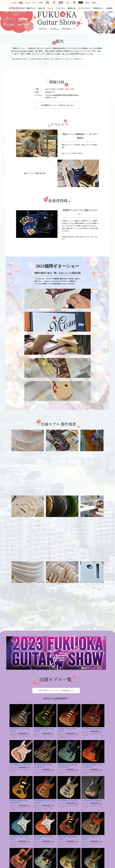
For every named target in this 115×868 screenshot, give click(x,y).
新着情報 (60, 784)
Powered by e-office (57, 866)
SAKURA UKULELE (19, 800)
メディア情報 (63, 795)
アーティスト (61, 8)
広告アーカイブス (63, 827)
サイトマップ (88, 808)
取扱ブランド (31, 8)
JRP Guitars (16, 818)
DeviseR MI (16, 826)
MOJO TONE (16, 828)
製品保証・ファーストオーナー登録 (70, 817)
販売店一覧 (72, 8)
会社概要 (88, 788)
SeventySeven (40, 813)
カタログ (62, 833)
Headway (38, 808)
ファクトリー (63, 803)
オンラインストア (84, 8)
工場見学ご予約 (90, 790)
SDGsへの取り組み (91, 795)
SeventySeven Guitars (19, 815)
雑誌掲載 (62, 836)
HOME (13, 784)
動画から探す (39, 793)
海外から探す (39, 828)
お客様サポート (98, 8)
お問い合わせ (63, 822)
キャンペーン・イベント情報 (68, 798)
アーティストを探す (40, 802)
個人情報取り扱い (89, 818)
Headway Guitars (18, 797)
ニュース (50, 8)
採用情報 (88, 793)
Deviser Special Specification (22, 820)
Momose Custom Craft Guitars (22, 807)
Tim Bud (15, 831)
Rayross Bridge (17, 833)
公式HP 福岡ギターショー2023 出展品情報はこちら (56, 571)
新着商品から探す (40, 790)
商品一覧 (42, 8)
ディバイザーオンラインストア (93, 801)
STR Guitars (16, 810)
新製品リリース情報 (65, 793)
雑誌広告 (62, 831)
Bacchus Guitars (17, 805)
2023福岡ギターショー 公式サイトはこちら (57, 105)
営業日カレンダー (65, 820)
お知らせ (62, 787)
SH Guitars (38, 818)
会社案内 (110, 8)
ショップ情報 (63, 790)
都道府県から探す (40, 826)
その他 (61, 810)
